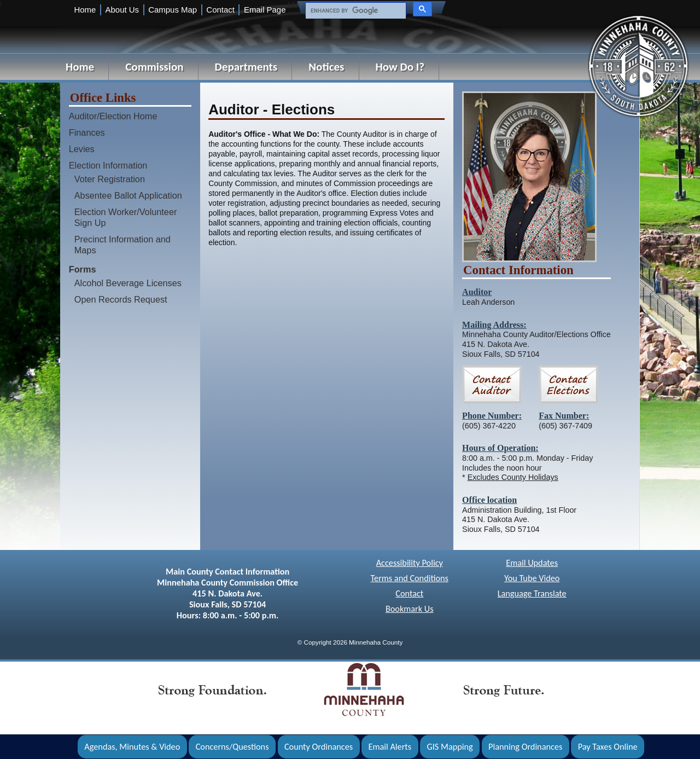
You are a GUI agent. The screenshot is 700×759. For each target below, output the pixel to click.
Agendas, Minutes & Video (132, 747)
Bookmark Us (410, 609)
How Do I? (400, 67)
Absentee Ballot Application (128, 195)
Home (85, 10)
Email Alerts (390, 747)
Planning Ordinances (525, 747)
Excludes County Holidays (513, 477)
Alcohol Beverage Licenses (128, 283)
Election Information (108, 165)
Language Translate (532, 593)
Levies (82, 149)
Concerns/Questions (232, 747)
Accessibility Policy (410, 563)
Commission (154, 67)
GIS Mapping (450, 747)
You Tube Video (532, 578)
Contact (220, 10)
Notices (326, 67)
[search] (355, 11)
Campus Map (173, 10)
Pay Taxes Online (608, 747)
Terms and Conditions (410, 578)
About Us (122, 10)
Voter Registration (110, 179)
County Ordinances (319, 747)
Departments (246, 67)
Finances (87, 132)
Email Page (265, 10)
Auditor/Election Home (113, 116)
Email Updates (532, 563)
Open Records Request (121, 299)
